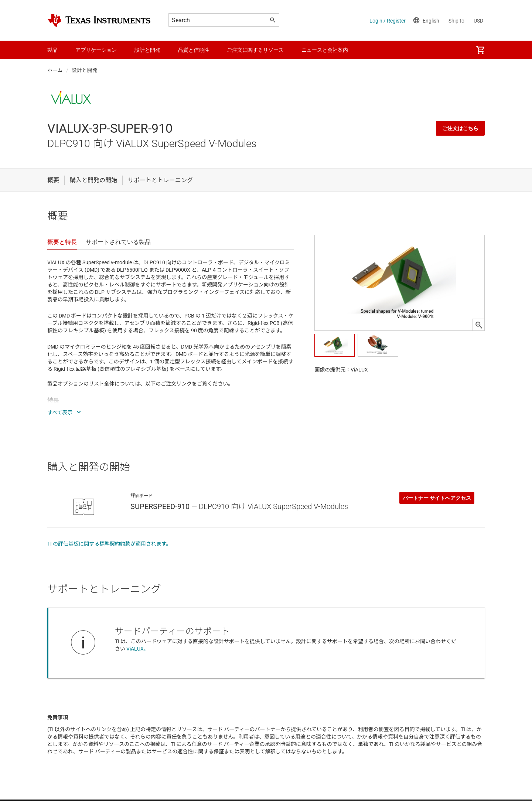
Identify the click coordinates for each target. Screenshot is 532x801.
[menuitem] (480, 50)
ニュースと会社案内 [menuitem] (325, 50)
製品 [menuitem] (52, 50)
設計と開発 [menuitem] (147, 50)
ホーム (55, 70)
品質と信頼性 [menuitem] (194, 50)
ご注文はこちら (460, 128)
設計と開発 (85, 70)
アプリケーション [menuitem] (96, 50)
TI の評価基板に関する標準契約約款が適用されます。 (109, 544)
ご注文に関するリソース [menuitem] (255, 50)
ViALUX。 (138, 649)
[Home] (99, 20)
